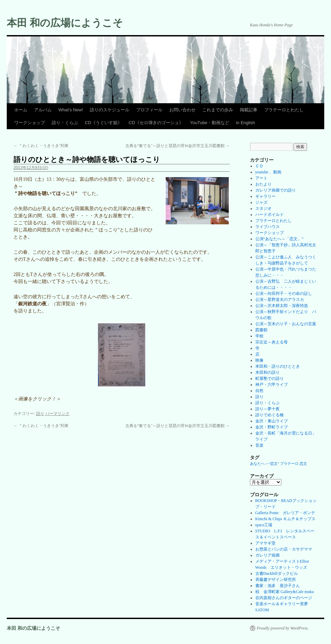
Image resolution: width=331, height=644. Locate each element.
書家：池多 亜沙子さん (278, 586)
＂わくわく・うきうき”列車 (41, 146)
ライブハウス (268, 227)
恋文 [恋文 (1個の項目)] (303, 464)
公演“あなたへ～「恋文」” (279, 239)
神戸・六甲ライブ (272, 385)
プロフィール (149, 110)
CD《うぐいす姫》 (103, 123)
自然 (259, 391)
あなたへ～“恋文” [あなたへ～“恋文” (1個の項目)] (264, 464)
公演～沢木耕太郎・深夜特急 (282, 306)
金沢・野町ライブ (272, 427)
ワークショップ (30, 123)
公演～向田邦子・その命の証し (284, 293)
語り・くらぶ (65, 123)
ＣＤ (259, 166)
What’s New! (71, 110)
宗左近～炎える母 (272, 342)
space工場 (264, 525)
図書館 (261, 330)
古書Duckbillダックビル (277, 573)
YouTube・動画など (210, 123)
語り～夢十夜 (268, 409)
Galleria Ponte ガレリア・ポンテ (285, 513)
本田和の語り (268, 372)
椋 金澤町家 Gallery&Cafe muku (285, 592)
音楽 (259, 445)
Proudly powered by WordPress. (283, 628)
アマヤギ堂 (265, 543)
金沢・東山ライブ (272, 421)
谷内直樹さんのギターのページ (284, 598)
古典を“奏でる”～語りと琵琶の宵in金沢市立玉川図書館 (177, 146)
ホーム (21, 110)
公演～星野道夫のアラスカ (280, 300)
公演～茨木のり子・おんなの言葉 (286, 324)
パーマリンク (57, 414)
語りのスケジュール (110, 110)
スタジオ (263, 208)
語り (40, 414)
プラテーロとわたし (284, 110)
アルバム (43, 110)
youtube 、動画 (269, 172)
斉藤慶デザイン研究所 (276, 580)
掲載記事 (249, 110)
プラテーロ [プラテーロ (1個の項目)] (289, 464)
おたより (263, 184)
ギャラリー (265, 196)
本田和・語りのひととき (278, 366)
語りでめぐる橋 (270, 415)
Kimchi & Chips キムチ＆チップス (285, 519)
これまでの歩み (218, 110)
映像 (259, 360)
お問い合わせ (182, 110)
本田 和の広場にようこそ (65, 23)
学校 (259, 336)
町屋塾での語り (270, 379)
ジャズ (261, 202)
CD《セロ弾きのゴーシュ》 (156, 123)
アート (261, 178)
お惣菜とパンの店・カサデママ (284, 549)
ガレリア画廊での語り (276, 190)
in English (246, 123)
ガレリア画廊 (268, 555)
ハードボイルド (270, 215)
